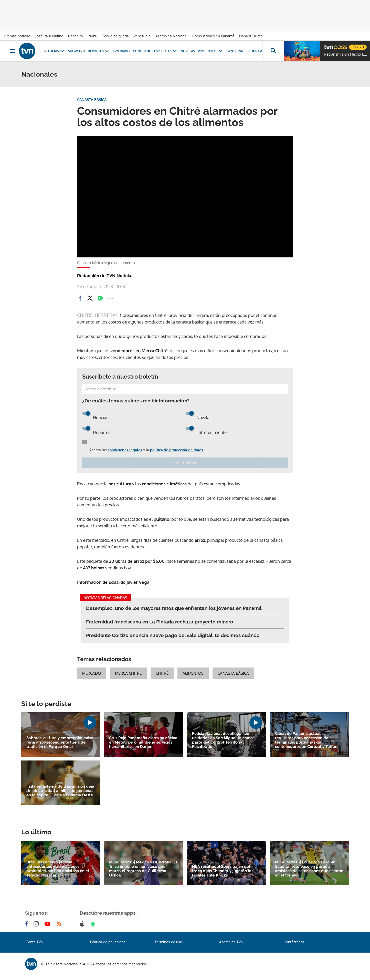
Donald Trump (251, 36)
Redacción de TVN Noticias (105, 276)
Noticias (55, 51)
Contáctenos (294, 942)
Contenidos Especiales (155, 51)
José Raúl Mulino (49, 36)
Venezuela (142, 36)
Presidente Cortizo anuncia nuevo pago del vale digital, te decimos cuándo (173, 635)
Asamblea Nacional (171, 36)
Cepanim (75, 36)
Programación (259, 51)
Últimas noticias (17, 36)
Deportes (99, 51)
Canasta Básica (233, 673)
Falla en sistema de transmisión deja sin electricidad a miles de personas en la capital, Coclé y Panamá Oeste (60, 791)
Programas (211, 51)
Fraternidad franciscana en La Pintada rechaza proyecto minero (160, 622)
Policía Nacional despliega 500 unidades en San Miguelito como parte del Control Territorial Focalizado (222, 740)
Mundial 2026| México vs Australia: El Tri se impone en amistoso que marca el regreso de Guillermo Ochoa (143, 869)
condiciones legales (125, 450)
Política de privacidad (108, 942)
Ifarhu (92, 36)
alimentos (193, 673)
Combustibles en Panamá (213, 36)
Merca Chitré (128, 673)
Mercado (92, 673)
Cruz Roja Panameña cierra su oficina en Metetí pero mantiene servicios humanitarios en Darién (143, 742)
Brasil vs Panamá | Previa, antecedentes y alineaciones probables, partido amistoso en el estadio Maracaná (58, 869)
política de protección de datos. (177, 450)
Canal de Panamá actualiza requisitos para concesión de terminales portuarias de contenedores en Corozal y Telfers (307, 740)
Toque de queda (115, 36)
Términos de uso (168, 942)
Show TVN (76, 51)
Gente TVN (235, 51)
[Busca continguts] (273, 51)
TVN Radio (121, 51)
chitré (162, 673)
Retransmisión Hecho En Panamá (346, 54)
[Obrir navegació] (13, 51)
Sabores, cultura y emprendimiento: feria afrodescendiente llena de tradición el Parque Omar (60, 742)
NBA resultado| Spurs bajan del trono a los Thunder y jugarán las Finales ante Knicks (223, 871)
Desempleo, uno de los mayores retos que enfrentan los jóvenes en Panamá (174, 608)
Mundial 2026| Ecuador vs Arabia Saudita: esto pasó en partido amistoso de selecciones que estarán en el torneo (309, 869)
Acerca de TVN (231, 942)
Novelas (188, 51)
